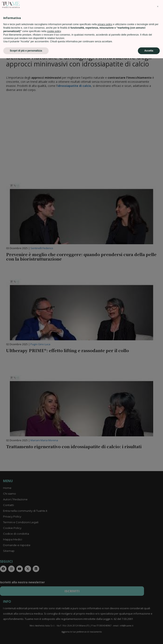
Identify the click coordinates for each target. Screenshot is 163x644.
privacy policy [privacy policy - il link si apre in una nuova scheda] (105, 610)
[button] (158, 592)
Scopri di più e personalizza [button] (26, 636)
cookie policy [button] (54, 617)
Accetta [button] (149, 636)
